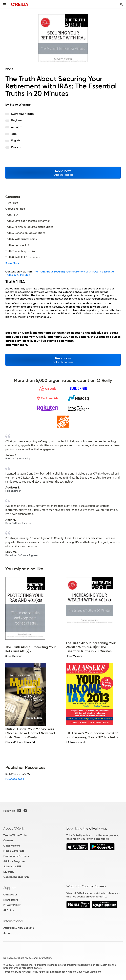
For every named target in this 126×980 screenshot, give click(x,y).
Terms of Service (12, 972)
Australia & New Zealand (19, 928)
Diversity (9, 872)
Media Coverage (14, 851)
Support (10, 888)
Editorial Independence (53, 972)
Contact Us (10, 895)
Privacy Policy (12, 905)
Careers (8, 840)
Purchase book (15, 779)
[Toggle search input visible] (122, 4)
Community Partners (16, 856)
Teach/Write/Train (15, 835)
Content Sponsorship (16, 877)
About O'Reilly (14, 828)
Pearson (16, 147)
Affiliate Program (14, 861)
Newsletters (11, 900)
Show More (12, 263)
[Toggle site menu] (4, 4)
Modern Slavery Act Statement (84, 972)
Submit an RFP (12, 866)
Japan (7, 933)
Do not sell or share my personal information (27, 958)
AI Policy (9, 910)
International (13, 921)
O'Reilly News (12, 846)
